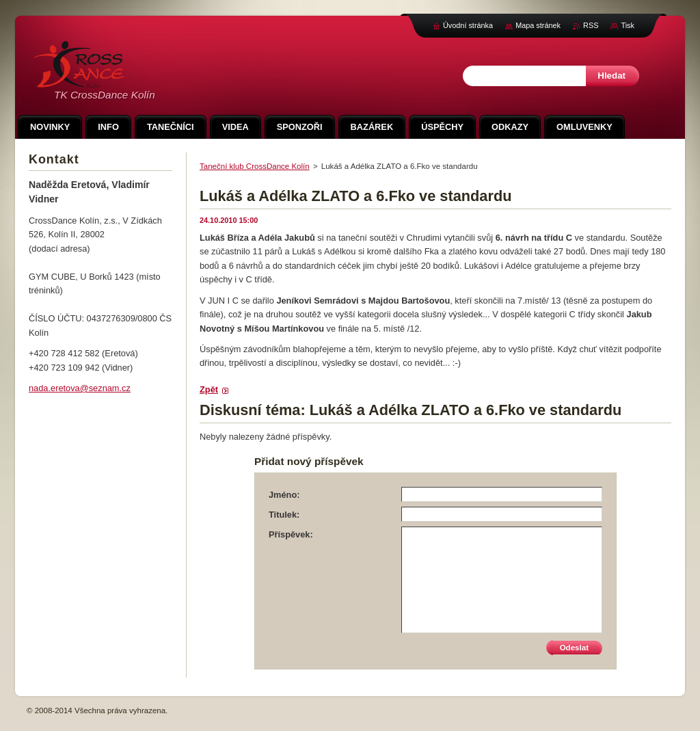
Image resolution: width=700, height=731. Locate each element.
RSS (591, 25)
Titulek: (284, 515)
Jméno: (284, 495)
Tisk (628, 25)
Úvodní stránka (468, 25)
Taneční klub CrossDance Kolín (255, 166)
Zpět (209, 389)
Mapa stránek (538, 25)
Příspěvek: (291, 534)
